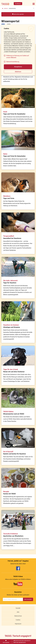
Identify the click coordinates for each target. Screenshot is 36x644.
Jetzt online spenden (18, 14)
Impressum (18, 624)
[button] (18, 98)
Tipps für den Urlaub (11, 369)
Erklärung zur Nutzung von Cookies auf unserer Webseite (18, 57)
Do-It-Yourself (8, 452)
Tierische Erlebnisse (11, 534)
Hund (5, 112)
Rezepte (6, 492)
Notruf (18, 4)
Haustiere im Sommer (11, 325)
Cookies (18, 620)
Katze (5, 154)
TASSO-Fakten (8, 412)
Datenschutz (18, 616)
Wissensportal (12, 8)
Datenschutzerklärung (13, 62)
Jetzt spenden (6, 641)
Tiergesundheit (9, 236)
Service (6, 8)
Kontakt (18, 608)
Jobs (18, 612)
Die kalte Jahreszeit (10, 281)
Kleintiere (7, 196)
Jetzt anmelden (28, 599)
